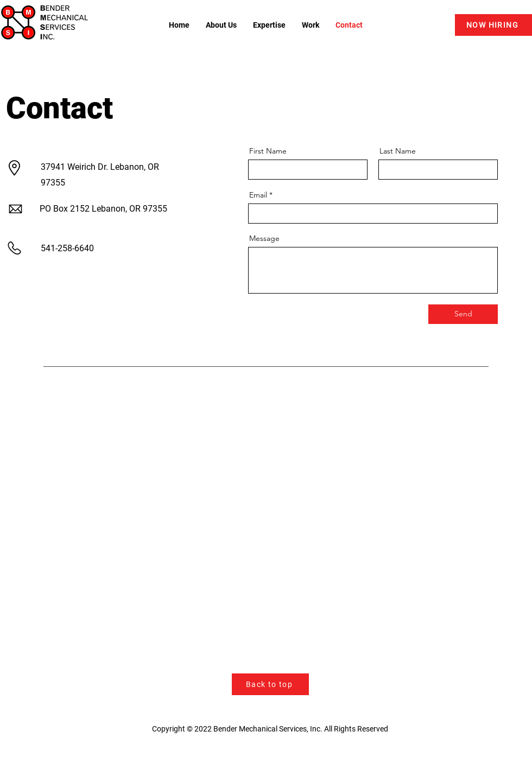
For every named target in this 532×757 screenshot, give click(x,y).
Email (258, 195)
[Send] (463, 314)
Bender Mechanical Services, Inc (267, 729)
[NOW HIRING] (493, 25)
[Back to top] (270, 684)
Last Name (398, 151)
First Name (268, 151)
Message (264, 238)
